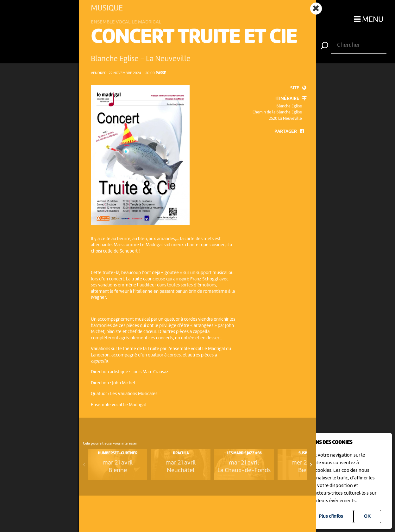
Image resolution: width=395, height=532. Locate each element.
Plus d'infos (331, 516)
